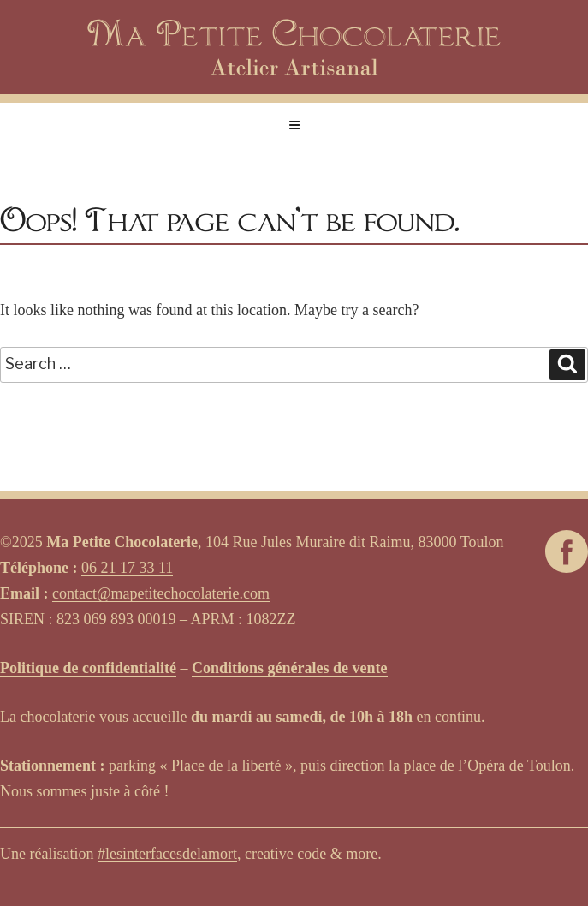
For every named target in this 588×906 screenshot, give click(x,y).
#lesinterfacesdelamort (167, 854)
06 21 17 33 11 (127, 568)
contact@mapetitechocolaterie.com (161, 593)
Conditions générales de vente (290, 668)
